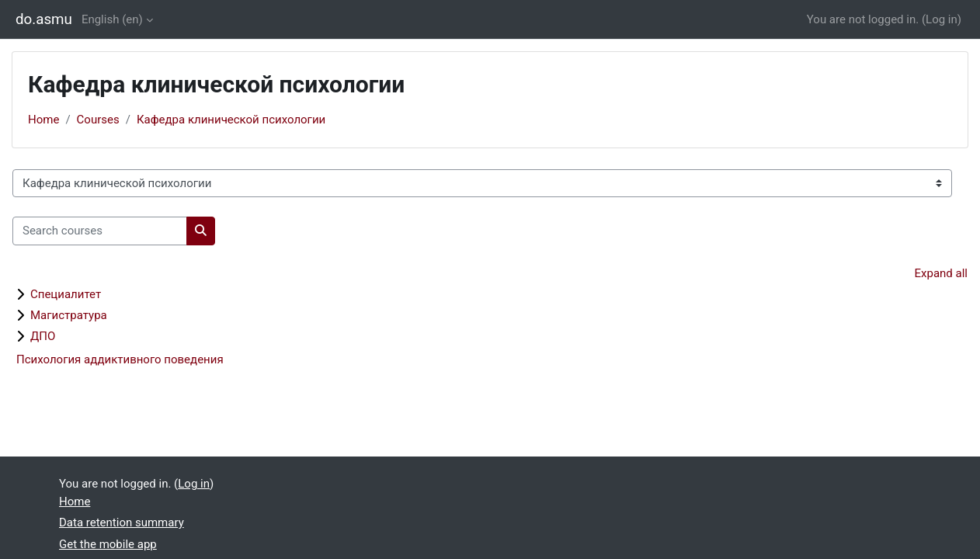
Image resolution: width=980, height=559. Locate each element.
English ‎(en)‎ (112, 19)
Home (43, 120)
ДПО (43, 336)
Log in (942, 19)
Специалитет (66, 294)
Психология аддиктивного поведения (120, 359)
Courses (98, 120)
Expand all (941, 273)
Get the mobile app (108, 544)
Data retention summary (122, 523)
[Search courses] (100, 231)
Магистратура (69, 315)
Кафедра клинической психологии (231, 120)
